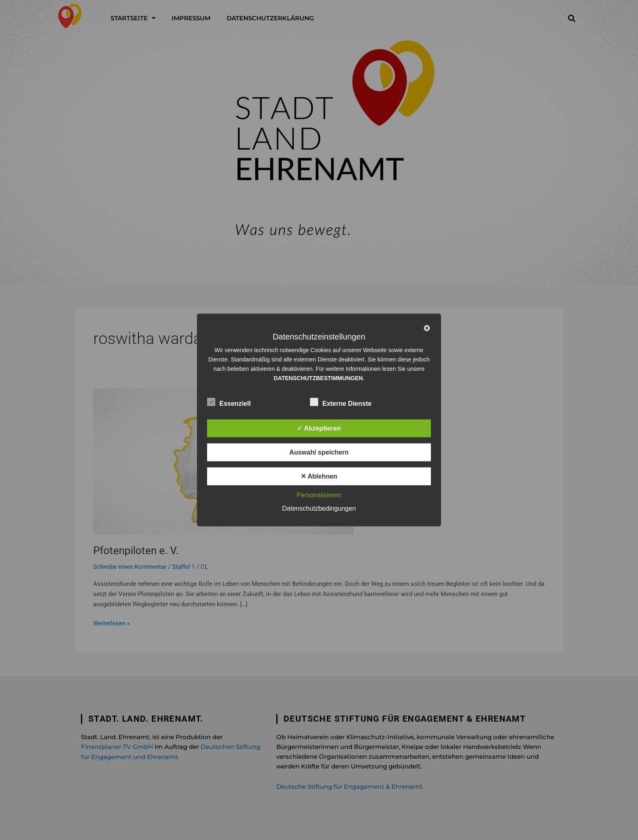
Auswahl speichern (319, 452)
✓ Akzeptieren (319, 428)
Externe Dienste (341, 402)
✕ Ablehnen (319, 476)
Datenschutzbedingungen (319, 508)
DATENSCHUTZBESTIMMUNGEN (318, 378)
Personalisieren (319, 495)
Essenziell (229, 402)
